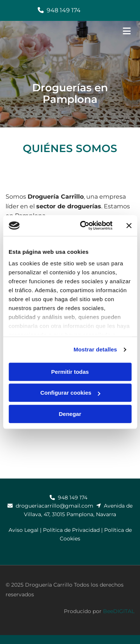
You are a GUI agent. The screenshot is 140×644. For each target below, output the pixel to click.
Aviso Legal (24, 530)
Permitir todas (70, 372)
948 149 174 (64, 10)
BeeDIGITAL (119, 611)
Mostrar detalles (95, 349)
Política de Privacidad (71, 530)
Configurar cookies (70, 393)
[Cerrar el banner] (129, 225)
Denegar (70, 414)
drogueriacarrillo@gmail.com (55, 506)
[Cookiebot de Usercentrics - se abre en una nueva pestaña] (83, 225)
